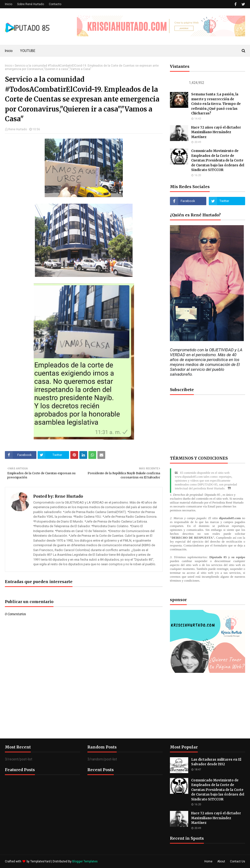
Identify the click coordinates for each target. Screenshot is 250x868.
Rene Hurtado (18, 129)
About (221, 861)
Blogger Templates (85, 861)
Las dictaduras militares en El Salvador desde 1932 (216, 762)
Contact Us (238, 861)
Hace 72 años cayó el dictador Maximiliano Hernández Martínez (216, 132)
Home (208, 861)
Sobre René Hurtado (31, 4)
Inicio (9, 4)
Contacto (55, 4)
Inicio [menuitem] (9, 51)
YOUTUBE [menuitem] (28, 51)
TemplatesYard (40, 861)
